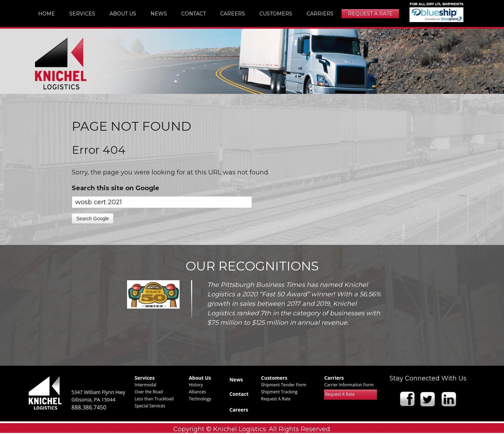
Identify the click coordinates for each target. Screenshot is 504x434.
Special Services (150, 406)
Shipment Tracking (279, 392)
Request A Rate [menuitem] (370, 14)
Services (145, 378)
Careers (239, 410)
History (196, 385)
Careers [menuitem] (233, 14)
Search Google (93, 219)
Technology (200, 399)
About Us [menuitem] (123, 14)
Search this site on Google (115, 188)
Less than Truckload (154, 399)
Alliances (197, 392)
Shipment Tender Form (284, 385)
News (236, 380)
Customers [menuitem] (276, 14)
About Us (200, 378)
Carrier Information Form (349, 385)
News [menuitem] (159, 14)
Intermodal (146, 385)
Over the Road (149, 392)
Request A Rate (276, 399)
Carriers (334, 378)
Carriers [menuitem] (320, 14)
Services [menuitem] (82, 14)
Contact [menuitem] (194, 14)
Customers (274, 378)
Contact (239, 394)
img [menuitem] (437, 12)
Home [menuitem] (47, 14)
